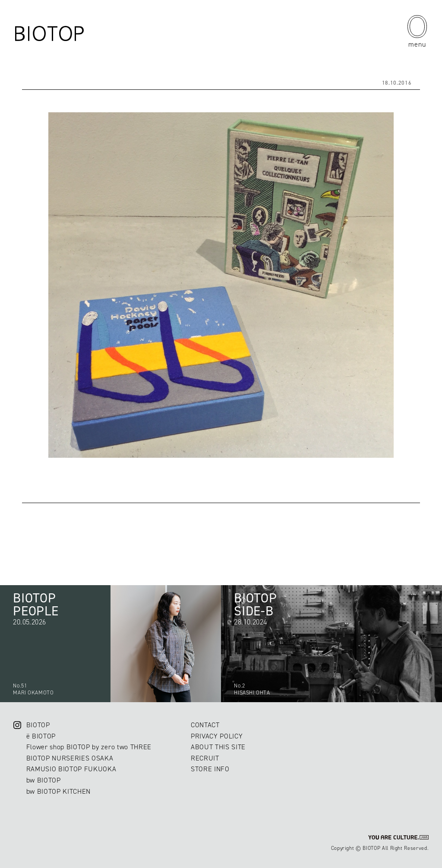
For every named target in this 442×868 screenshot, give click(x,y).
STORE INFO (210, 769)
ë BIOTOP (41, 736)
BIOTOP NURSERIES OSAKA (70, 758)
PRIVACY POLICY (217, 736)
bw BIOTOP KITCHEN (58, 791)
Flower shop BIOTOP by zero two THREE (89, 747)
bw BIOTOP (44, 780)
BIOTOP (38, 725)
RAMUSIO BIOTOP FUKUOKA (71, 769)
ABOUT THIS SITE (218, 747)
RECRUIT (205, 758)
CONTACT (205, 725)
